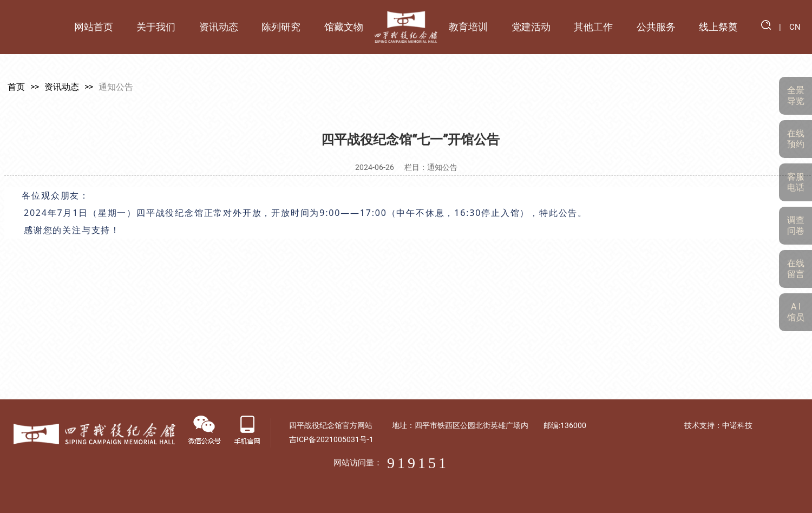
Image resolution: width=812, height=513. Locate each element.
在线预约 (796, 139)
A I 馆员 (796, 312)
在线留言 (796, 269)
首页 (14, 87)
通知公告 (114, 87)
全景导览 (796, 96)
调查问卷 (796, 225)
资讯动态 (60, 87)
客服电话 (796, 182)
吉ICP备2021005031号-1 (489, 439)
